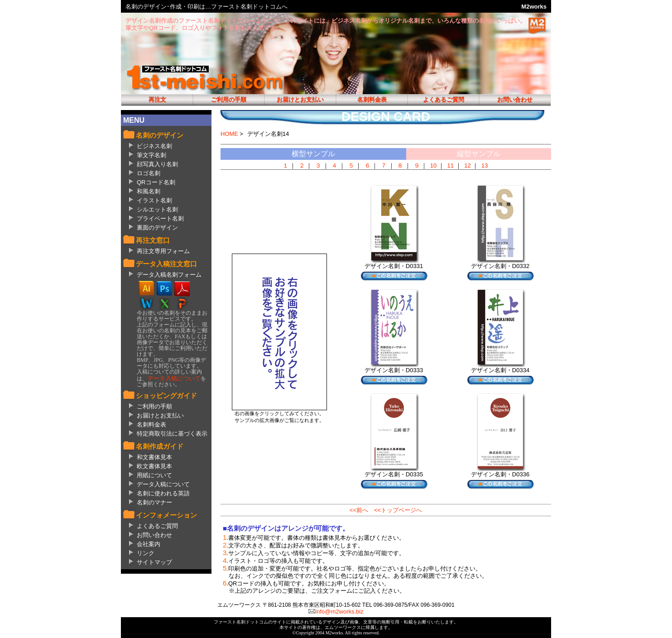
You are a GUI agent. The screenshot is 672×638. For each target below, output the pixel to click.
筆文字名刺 (151, 155)
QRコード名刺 (156, 182)
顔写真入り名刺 (157, 164)
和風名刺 (149, 191)
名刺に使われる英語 (163, 493)
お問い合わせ (515, 100)
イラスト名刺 (154, 200)
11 (451, 165)
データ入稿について (174, 378)
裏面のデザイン (157, 228)
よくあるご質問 (444, 100)
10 (433, 165)
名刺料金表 (372, 100)
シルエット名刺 (157, 209)
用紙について (154, 475)
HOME (229, 134)
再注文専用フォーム (163, 251)
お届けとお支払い (300, 100)
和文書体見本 (154, 457)
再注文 (157, 100)
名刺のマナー (154, 502)
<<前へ (359, 510)
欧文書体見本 (154, 466)
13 (485, 165)
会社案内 (149, 544)
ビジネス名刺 (154, 146)
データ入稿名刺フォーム (169, 275)
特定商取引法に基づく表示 (172, 434)
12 (467, 165)
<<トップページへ (398, 510)
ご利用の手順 (229, 100)
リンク (146, 553)
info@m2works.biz (339, 612)
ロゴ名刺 (149, 173)
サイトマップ (154, 562)
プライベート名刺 (160, 218)
